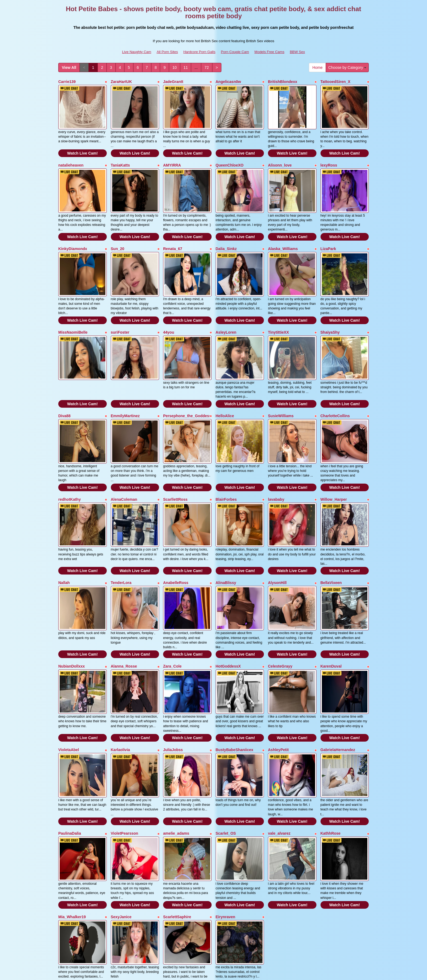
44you (169, 306)
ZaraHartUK (121, 82)
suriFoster (120, 306)
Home (317, 67)
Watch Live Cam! (83, 145)
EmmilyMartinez (125, 381)
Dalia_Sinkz (226, 231)
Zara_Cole (172, 606)
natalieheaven (71, 156)
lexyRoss (329, 156)
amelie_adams (176, 755)
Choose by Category (347, 67)
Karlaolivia (121, 680)
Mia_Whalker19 (72, 830)
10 (175, 67)
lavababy (276, 456)
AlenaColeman (124, 456)
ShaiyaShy (330, 306)
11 (186, 67)
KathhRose (331, 755)
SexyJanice (121, 830)
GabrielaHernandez (338, 680)
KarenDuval (331, 606)
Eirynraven (225, 830)
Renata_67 (173, 231)
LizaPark (328, 231)
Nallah (64, 531)
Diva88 (64, 381)
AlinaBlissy (226, 531)
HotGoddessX (228, 606)
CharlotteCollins (335, 381)
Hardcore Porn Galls (199, 52)
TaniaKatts (121, 156)
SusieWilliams (281, 381)
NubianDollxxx (71, 606)
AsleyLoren (226, 306)
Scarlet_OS (226, 755)
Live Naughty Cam (137, 52)
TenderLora (121, 531)
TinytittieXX (278, 306)
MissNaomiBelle (73, 306)
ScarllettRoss (175, 456)
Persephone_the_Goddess (187, 381)
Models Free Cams (269, 52)
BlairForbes (226, 456)
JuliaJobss (173, 680)
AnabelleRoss (176, 531)
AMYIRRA (172, 156)
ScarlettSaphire (177, 830)
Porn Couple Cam (235, 52)
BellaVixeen (331, 531)
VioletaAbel (69, 680)
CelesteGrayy (280, 606)
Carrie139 (67, 82)
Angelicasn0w (228, 82)
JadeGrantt (173, 82)
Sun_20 (118, 231)
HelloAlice (225, 381)
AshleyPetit (278, 680)
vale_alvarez (279, 755)
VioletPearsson (125, 755)
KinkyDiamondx (73, 231)
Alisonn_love (280, 156)
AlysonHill (277, 531)
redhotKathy (69, 456)
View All (69, 67)
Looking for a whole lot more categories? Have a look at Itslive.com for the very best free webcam (213, 933)
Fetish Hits (261, 972)
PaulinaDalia (70, 755)
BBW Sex (297, 52)
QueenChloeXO (230, 156)
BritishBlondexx (283, 82)
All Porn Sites (167, 52)
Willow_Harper (334, 456)
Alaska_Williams (283, 231)
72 (207, 67)
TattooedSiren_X (335, 82)
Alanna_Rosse (124, 606)
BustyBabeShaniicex (235, 680)
